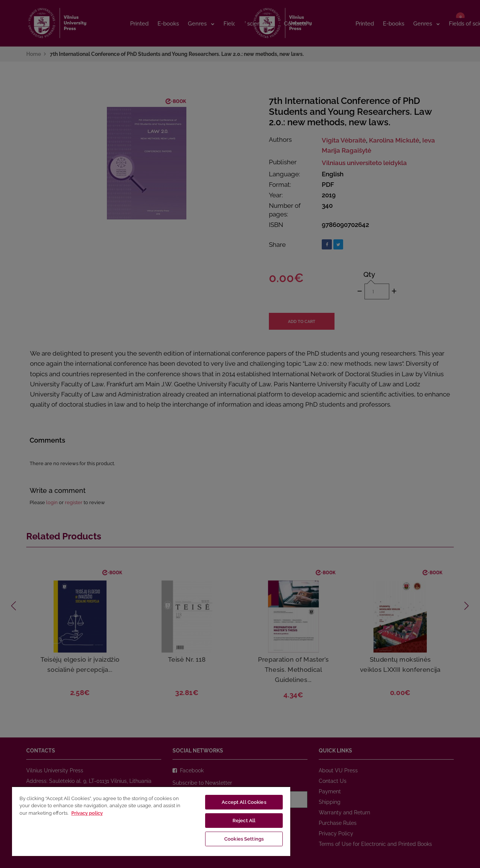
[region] (151, 821)
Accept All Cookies (244, 802)
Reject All (244, 821)
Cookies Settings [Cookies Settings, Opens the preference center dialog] (244, 839)
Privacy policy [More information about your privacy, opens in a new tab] (87, 813)
